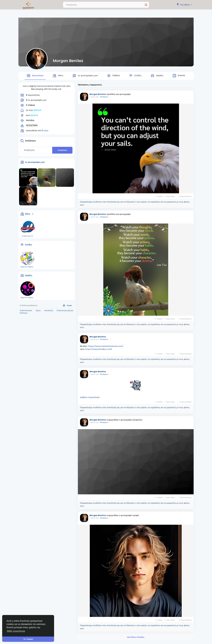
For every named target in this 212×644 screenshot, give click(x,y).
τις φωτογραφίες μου (35, 163)
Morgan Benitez (68, 61)
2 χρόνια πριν (94, 98)
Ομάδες (29, 276)
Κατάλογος (24, 314)
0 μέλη (45, 132)
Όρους (38, 312)
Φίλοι (28, 215)
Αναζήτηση (62, 151)
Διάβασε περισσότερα (90, 398)
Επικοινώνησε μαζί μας (65, 312)
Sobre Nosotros (26, 312)
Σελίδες (29, 246)
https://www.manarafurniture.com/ (106, 347)
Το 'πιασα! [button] (28, 639)
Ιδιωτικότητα (49, 312)
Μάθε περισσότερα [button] (16, 631)
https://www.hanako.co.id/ (99, 350)
